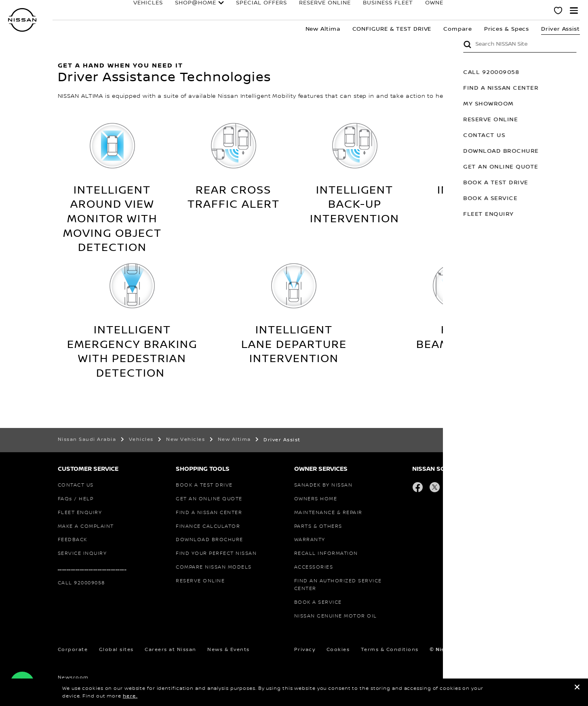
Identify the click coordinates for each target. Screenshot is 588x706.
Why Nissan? (511, 11)
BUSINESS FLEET (360, 11)
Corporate (73, 650)
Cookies (338, 650)
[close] (577, 688)
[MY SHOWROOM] (558, 12)
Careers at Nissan (171, 650)
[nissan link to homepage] (22, 20)
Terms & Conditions (390, 650)
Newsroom (73, 678)
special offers (234, 11)
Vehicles (120, 11)
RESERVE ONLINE (297, 11)
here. (130, 696)
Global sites (116, 650)
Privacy (305, 650)
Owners (410, 11)
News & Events (229, 650)
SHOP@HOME (168, 11)
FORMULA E (461, 11)
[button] (574, 11)
